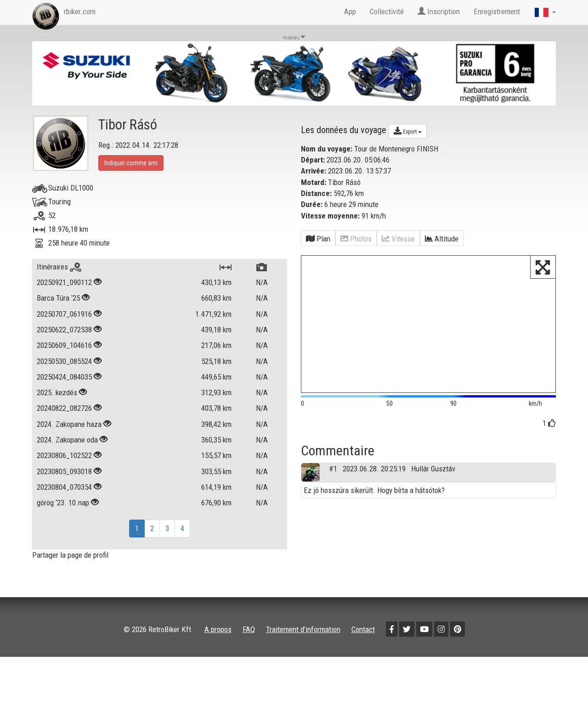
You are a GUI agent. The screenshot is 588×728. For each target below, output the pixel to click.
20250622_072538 (64, 330)
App (350, 11)
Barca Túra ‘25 (58, 298)
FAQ (249, 629)
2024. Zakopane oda (67, 440)
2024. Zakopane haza (69, 424)
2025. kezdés (57, 392)
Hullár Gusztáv (433, 488)
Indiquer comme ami (131, 163)
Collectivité (387, 11)
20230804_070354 (64, 487)
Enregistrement (497, 11)
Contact (363, 629)
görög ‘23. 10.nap (63, 503)
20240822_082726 (64, 408)
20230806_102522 (64, 455)
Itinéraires (59, 267)
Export (408, 131)
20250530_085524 (64, 361)
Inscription (439, 11)
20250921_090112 (64, 282)
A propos (218, 629)
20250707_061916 (64, 314)
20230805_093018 (64, 471)
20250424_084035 (64, 377)
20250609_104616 (64, 345)
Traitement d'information (303, 629)
